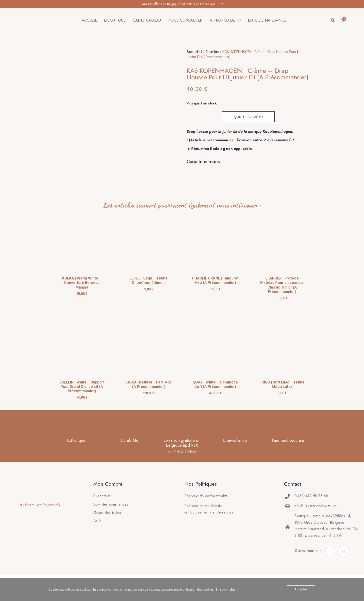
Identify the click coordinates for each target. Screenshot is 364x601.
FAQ (97, 521)
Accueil (192, 52)
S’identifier (102, 496)
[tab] (187, 173)
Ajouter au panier (248, 117)
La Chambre (210, 52)
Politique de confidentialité (206, 496)
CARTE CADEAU (147, 20)
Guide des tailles (107, 513)
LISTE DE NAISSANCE (267, 20)
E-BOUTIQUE (115, 20)
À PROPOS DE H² (225, 20)
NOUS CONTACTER (185, 20)
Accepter (301, 589)
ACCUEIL (89, 20)
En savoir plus (226, 589)
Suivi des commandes (111, 504)
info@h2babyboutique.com (316, 505)
